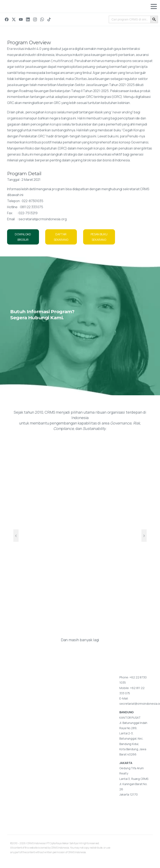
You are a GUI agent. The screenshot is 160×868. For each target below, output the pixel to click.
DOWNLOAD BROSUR (23, 237)
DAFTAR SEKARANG (61, 237)
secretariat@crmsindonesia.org (42, 219)
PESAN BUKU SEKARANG (99, 237)
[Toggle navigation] (154, 6)
